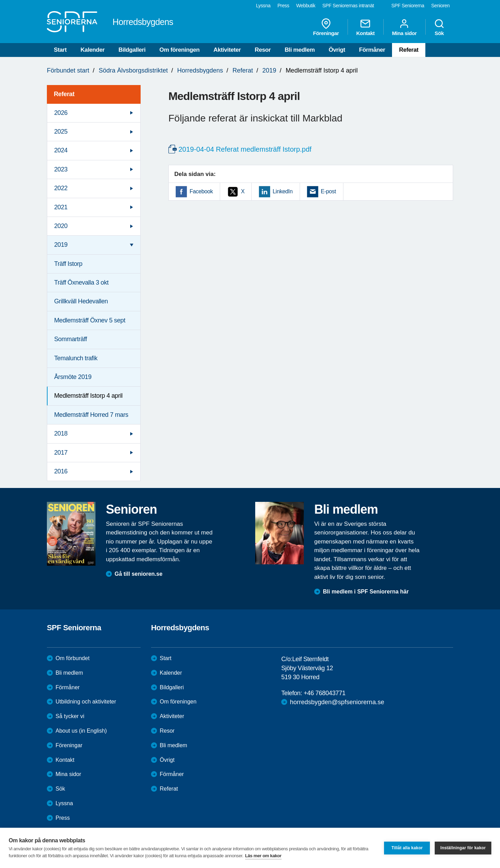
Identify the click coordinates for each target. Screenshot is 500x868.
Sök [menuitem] (439, 27)
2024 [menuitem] (61, 150)
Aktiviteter (227, 50)
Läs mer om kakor (263, 856)
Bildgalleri (132, 50)
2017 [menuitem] (61, 453)
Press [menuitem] (283, 6)
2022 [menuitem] (61, 188)
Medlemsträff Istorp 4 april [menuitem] (88, 396)
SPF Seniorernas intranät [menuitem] (348, 6)
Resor (263, 50)
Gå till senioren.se (139, 574)
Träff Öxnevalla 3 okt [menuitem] (81, 283)
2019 (269, 70)
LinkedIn (282, 191)
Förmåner (372, 50)
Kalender (93, 50)
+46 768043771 (324, 693)
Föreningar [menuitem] (326, 27)
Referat (409, 50)
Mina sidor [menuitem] (404, 27)
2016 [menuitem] (61, 471)
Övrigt (337, 50)
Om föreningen (180, 50)
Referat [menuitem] (64, 94)
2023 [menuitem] (61, 169)
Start (60, 50)
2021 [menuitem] (61, 207)
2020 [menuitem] (61, 226)
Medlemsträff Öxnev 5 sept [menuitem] (90, 320)
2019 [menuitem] (61, 245)
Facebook (201, 191)
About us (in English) (81, 731)
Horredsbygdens (200, 70)
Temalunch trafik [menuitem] (76, 358)
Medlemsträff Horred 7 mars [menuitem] (91, 415)
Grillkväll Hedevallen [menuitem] (81, 301)
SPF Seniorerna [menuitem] (408, 6)
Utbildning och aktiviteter (86, 702)
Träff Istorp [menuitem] (68, 264)
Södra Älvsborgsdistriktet (133, 70)
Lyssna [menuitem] (263, 6)
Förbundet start (68, 70)
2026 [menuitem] (61, 113)
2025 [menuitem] (61, 132)
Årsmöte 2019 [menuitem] (73, 377)
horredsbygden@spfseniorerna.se (337, 702)
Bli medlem (300, 50)
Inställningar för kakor (463, 848)
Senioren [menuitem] (440, 6)
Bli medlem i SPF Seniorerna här (366, 592)
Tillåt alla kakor (407, 848)
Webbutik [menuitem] (306, 6)
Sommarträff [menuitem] (70, 339)
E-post (328, 191)
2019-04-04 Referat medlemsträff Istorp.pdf (245, 149)
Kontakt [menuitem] (365, 27)
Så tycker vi (70, 716)
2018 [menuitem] (61, 433)
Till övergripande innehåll (0, 0)
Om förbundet (73, 658)
